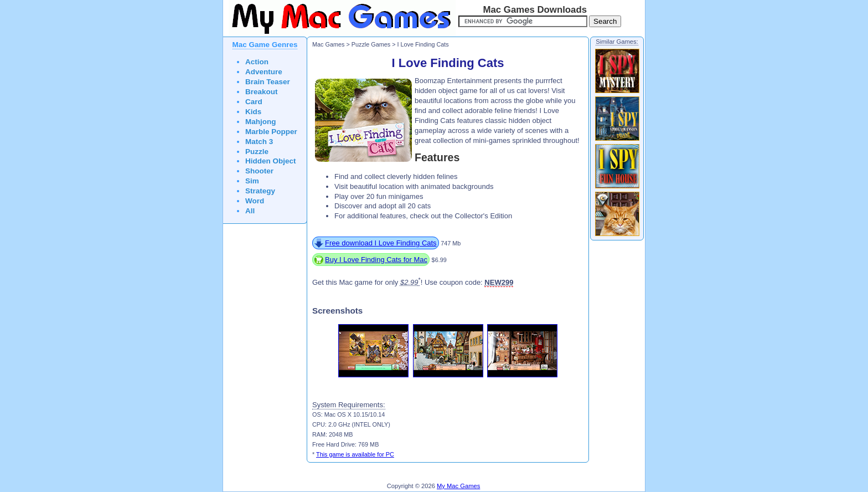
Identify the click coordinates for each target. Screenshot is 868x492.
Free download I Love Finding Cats (381, 243)
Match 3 (259, 142)
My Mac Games (458, 486)
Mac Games (328, 44)
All (250, 211)
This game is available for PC (355, 454)
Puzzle (257, 152)
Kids (253, 112)
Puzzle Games (371, 44)
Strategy (260, 191)
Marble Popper (271, 132)
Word (255, 201)
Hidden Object (271, 161)
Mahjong (261, 122)
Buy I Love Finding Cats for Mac (376, 260)
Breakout (262, 92)
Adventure (264, 72)
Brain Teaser (268, 82)
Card (254, 102)
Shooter (259, 171)
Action (257, 62)
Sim (252, 181)
